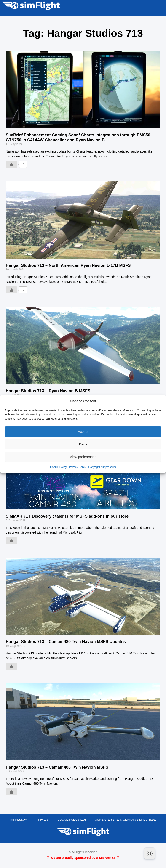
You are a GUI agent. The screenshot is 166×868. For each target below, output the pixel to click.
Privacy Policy (78, 467)
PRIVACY (42, 820)
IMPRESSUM (19, 820)
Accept (83, 432)
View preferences (83, 457)
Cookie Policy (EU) (72, 820)
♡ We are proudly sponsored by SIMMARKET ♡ (83, 858)
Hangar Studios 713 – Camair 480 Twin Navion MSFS (57, 767)
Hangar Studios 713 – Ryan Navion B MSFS (48, 391)
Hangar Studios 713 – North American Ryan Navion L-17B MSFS (68, 265)
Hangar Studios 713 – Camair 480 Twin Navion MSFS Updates (66, 642)
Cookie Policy (58, 467)
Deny (83, 444)
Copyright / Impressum (102, 467)
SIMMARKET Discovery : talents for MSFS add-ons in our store (67, 516)
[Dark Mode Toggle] (150, 853)
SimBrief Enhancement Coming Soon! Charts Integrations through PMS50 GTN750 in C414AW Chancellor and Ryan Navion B (78, 138)
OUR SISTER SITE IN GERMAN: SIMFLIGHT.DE (125, 820)
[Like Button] (11, 164)
